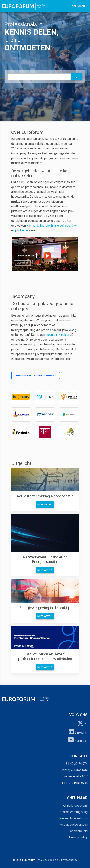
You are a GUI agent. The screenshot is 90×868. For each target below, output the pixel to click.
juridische (22, 230)
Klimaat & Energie (38, 226)
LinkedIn (77, 731)
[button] (77, 77)
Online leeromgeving (74, 812)
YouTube (77, 740)
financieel (57, 226)
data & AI (71, 226)
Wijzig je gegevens (75, 806)
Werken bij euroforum (74, 818)
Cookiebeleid (79, 831)
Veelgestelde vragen (74, 825)
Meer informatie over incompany (36, 376)
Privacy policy (78, 837)
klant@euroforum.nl (75, 770)
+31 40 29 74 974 (76, 764)
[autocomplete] (39, 77)
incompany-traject (57, 335)
